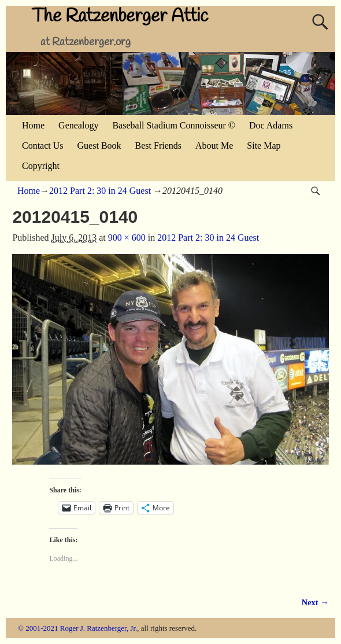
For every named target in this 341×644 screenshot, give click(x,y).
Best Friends (158, 146)
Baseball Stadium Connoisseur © (174, 125)
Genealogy (78, 125)
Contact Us (43, 146)
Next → (315, 602)
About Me (214, 146)
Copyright (41, 166)
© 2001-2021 (38, 628)
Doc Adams (271, 125)
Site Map (264, 146)
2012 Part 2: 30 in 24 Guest (100, 191)
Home (33, 125)
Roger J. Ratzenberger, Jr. (99, 628)
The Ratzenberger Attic (120, 16)
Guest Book (99, 146)
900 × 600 (127, 238)
